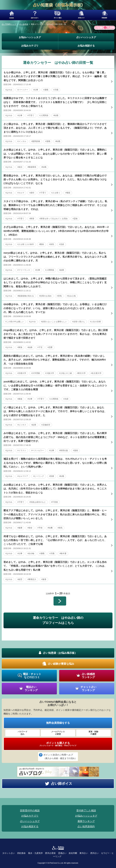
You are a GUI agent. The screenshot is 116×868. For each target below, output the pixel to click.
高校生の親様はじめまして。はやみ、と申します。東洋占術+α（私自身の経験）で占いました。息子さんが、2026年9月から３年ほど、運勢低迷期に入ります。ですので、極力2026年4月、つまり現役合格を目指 (55, 360)
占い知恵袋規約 (86, 826)
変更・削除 (93, 733)
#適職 (46, 90)
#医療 (52, 476)
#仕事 (36, 90)
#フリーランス (24, 270)
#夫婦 (66, 399)
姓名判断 (73, 853)
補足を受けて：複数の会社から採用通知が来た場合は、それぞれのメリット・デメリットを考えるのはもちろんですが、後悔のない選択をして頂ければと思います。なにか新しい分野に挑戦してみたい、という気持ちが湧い (55, 463)
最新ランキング (86, 821)
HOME (12, 15)
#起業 (34, 425)
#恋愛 (50, 347)
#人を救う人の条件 (26, 244)
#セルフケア (23, 476)
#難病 (41, 244)
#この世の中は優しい (15, 322)
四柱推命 (21, 853)
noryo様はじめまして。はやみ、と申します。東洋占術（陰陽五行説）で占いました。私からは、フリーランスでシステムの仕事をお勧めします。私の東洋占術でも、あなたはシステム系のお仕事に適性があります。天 (55, 257)
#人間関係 (44, 115)
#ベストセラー (38, 450)
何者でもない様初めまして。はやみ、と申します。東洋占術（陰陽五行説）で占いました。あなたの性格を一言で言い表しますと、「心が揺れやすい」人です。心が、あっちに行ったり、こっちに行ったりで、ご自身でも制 (55, 540)
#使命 (30, 528)
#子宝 (40, 347)
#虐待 (32, 193)
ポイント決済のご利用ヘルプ (60, 757)
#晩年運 (63, 553)
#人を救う (56, 193)
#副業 (62, 270)
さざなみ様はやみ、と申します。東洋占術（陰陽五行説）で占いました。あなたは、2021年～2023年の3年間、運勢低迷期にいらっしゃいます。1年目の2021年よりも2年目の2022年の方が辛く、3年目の (56, 231)
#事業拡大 (32, 579)
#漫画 (75, 450)
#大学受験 (36, 373)
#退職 (48, 141)
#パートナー (23, 90)
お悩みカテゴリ (30, 46)
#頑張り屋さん (79, 322)
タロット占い (9, 853)
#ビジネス (22, 425)
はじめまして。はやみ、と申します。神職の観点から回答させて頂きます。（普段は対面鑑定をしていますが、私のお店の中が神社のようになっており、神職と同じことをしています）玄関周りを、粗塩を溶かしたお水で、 (55, 282)
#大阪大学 (50, 373)
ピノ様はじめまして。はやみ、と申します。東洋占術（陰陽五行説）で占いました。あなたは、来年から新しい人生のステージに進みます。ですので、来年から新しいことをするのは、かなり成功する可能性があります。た (55, 411)
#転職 (56, 115)
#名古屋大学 (96, 373)
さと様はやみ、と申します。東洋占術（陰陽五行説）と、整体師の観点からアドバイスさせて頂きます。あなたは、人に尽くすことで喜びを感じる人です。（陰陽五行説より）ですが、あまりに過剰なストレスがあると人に (55, 128)
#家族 (20, 347)
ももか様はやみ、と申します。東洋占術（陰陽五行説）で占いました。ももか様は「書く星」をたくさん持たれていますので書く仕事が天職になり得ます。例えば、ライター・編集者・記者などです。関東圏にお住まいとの (55, 76)
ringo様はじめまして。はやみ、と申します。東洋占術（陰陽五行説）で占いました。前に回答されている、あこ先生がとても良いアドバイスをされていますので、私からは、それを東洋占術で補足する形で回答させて (56, 334)
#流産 (62, 244)
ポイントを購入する (58, 744)
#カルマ (21, 193)
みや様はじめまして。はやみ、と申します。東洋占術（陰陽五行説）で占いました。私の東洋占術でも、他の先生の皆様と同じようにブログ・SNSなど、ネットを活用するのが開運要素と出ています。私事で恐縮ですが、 (55, 437)
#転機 (50, 528)
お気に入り (81, 15)
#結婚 (30, 347)
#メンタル (22, 141)
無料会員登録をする (58, 723)
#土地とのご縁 (65, 373)
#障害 (32, 219)
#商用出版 (64, 450)
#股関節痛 (36, 141)
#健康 (20, 528)
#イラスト (22, 450)
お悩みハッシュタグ (30, 37)
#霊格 (75, 219)
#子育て (31, 115)
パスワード (23, 733)
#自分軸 (31, 553)
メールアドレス (58, 733)
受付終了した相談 (86, 810)
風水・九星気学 (35, 853)
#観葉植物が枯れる (26, 296)
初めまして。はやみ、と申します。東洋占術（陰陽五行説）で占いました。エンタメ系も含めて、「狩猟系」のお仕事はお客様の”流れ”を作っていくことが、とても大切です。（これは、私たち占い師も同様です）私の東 (55, 566)
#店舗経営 (46, 425)
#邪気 (59, 296)
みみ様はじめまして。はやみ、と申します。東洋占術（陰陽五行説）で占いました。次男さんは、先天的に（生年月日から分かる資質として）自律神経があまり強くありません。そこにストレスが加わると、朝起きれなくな (55, 489)
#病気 (52, 244)
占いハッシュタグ (86, 37)
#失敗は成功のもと (38, 502)
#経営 (20, 579)
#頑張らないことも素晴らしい (54, 322)
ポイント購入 (58, 15)
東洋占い (84, 853)
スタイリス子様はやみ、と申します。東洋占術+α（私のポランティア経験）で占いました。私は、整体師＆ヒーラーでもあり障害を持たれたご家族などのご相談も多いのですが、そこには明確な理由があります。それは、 (55, 205)
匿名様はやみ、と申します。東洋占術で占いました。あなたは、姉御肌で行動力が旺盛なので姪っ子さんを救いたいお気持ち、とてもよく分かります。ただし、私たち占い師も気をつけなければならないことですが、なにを (55, 179)
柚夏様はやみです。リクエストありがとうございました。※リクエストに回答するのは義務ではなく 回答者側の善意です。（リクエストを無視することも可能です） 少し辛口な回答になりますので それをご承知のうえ (55, 102)
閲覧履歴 (104, 15)
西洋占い (95, 853)
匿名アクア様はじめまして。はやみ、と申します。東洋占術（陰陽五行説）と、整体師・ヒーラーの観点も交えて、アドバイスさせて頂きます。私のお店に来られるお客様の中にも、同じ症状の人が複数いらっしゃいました (55, 514)
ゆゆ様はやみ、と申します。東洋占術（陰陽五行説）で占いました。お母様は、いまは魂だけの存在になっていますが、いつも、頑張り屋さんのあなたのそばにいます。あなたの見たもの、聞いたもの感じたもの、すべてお (55, 308)
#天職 (56, 90)
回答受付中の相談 (30, 810)
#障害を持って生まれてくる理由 (54, 219)
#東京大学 (81, 373)
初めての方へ (35, 15)
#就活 (20, 167)
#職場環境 (32, 167)
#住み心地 (71, 296)
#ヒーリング (39, 476)
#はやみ (9, 90)
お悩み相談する (86, 46)
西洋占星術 (50, 853)
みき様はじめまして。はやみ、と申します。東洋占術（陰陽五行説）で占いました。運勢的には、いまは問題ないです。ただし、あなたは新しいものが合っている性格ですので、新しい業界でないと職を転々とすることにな (55, 154)
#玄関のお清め (45, 296)
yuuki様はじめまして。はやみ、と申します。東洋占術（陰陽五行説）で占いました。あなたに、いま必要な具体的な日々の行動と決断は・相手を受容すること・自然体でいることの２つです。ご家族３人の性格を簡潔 (55, 385)
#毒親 (68, 193)
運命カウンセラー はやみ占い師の (58, 621)
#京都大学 (22, 373)
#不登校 (54, 502)
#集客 (44, 579)
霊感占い (62, 853)
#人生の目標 (95, 322)
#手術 (40, 528)
